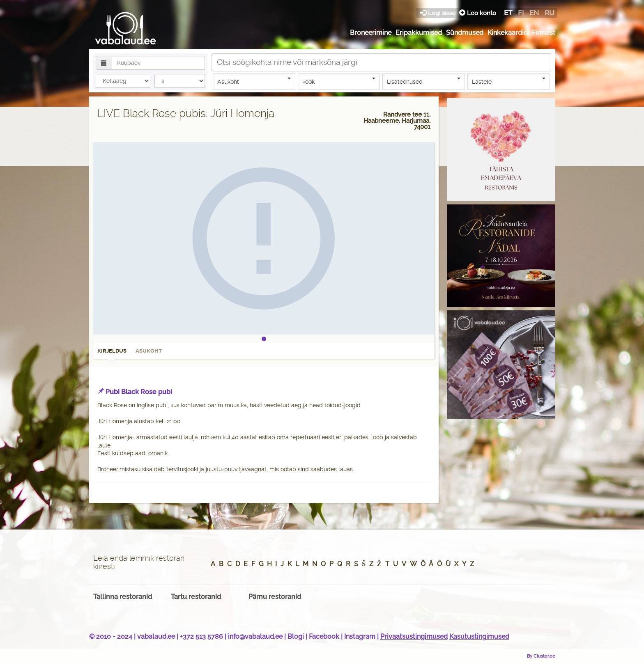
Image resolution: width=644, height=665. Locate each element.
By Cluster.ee (541, 656)
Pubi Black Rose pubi (139, 392)
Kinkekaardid (508, 33)
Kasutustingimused (479, 636)
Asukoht (254, 81)
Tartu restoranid (196, 597)
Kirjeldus (112, 353)
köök (339, 81)
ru (550, 13)
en (534, 13)
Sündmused (465, 33)
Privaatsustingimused (414, 636)
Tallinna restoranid (123, 597)
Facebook (324, 636)
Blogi (296, 636)
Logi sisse (439, 13)
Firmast (544, 33)
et (508, 13)
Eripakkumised (419, 33)
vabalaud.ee (156, 636)
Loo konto (478, 13)
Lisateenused (424, 81)
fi (521, 13)
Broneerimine (371, 33)
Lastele (509, 81)
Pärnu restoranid (275, 597)
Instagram (360, 636)
